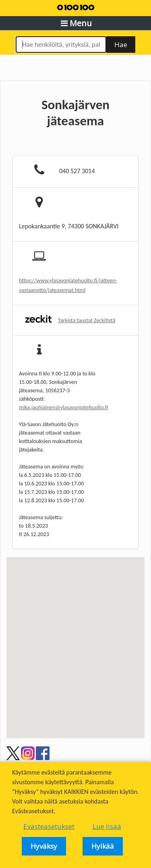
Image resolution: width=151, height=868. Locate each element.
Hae (121, 45)
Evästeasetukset (49, 827)
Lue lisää (107, 827)
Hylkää (103, 846)
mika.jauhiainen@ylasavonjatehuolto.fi (63, 407)
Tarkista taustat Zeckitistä (87, 320)
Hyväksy (44, 846)
